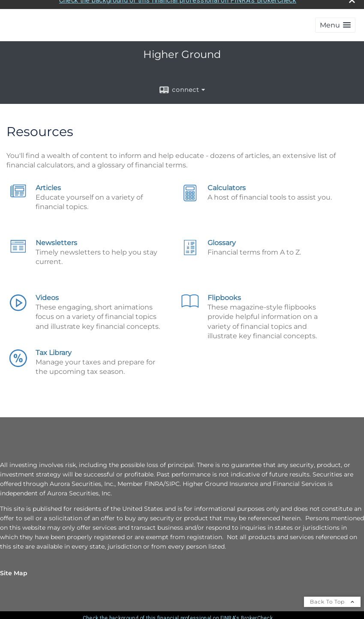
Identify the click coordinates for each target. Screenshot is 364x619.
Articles (48, 185)
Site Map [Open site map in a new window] (14, 570)
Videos (47, 295)
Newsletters (56, 240)
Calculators (227, 185)
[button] (335, 22)
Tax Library (54, 350)
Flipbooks (224, 295)
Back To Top (332, 599)
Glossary (222, 240)
